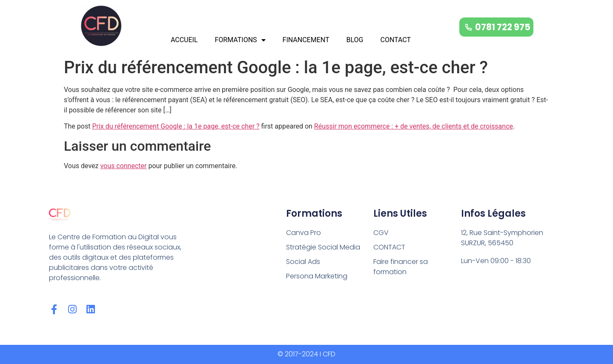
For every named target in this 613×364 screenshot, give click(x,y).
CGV (381, 233)
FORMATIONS (240, 40)
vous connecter (123, 166)
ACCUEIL (184, 40)
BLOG (355, 40)
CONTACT (395, 40)
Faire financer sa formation (401, 267)
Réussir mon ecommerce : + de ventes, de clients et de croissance (414, 126)
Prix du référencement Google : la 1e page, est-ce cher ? (176, 126)
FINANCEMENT (306, 40)
